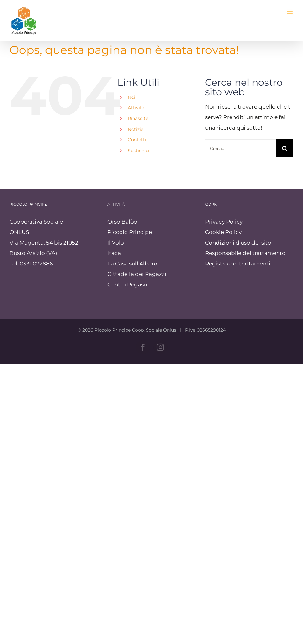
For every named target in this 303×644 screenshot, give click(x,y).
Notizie (136, 129)
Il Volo (116, 243)
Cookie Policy (223, 232)
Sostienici (139, 151)
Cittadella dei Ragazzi (137, 274)
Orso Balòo (122, 222)
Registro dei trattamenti (238, 264)
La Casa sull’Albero (132, 264)
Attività (136, 108)
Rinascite (138, 118)
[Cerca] (285, 148)
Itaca (114, 253)
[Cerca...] (241, 148)
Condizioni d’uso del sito (238, 243)
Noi (132, 97)
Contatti (137, 140)
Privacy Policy (224, 222)
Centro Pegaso (127, 285)
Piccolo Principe (130, 232)
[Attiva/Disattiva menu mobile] (290, 12)
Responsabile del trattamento (245, 253)
